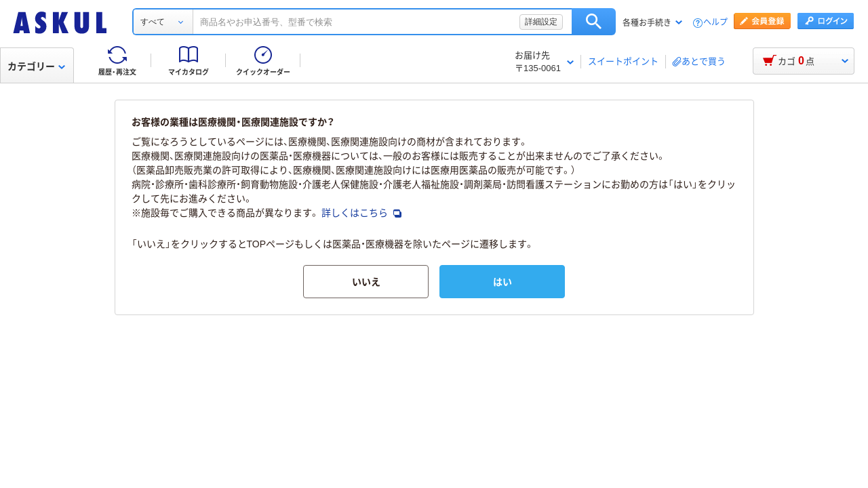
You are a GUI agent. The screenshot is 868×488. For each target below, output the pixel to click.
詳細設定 (541, 22)
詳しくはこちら (361, 213)
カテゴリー (36, 66)
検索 (594, 22)
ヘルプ (715, 23)
